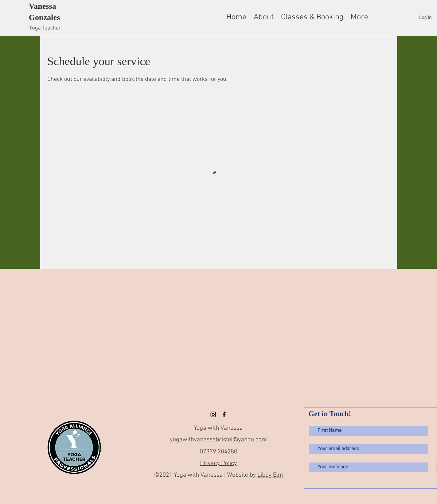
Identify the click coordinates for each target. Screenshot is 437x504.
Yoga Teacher (45, 28)
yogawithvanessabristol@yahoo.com (218, 440)
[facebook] (224, 414)
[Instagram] (213, 414)
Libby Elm (270, 475)
